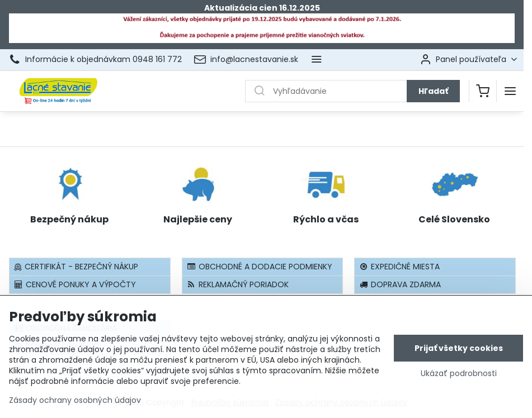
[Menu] (510, 91)
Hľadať (433, 91)
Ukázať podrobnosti (459, 381)
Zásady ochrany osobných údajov (75, 407)
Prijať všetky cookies (459, 355)
